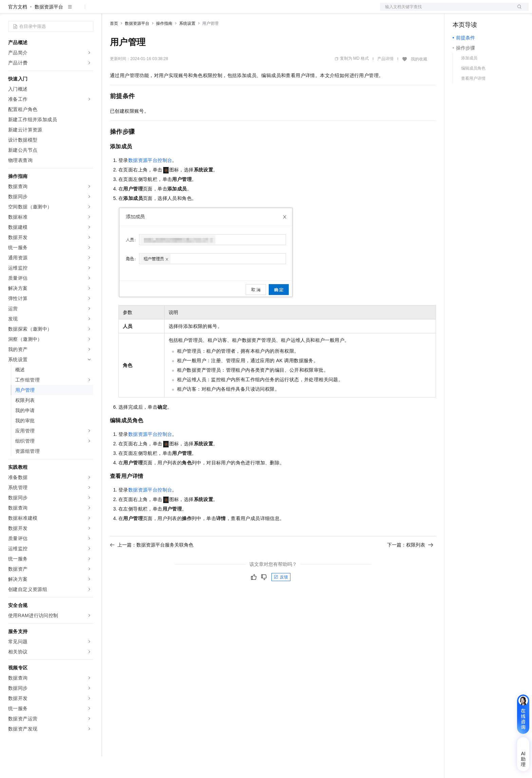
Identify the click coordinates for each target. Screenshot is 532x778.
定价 (147, 11)
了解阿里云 (224, 11)
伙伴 (184, 11)
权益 (130, 11)
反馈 (281, 599)
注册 (493, 11)
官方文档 (18, 29)
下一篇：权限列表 (410, 567)
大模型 (70, 11)
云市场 (165, 11)
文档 (446, 11)
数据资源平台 (49, 29)
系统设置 (187, 45)
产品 (88, 11)
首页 (114, 45)
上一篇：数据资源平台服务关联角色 (152, 567)
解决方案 (109, 11)
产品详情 (385, 80)
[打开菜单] (11, 11)
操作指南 (164, 45)
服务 (200, 11)
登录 (517, 11)
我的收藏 (419, 81)
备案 (460, 11)
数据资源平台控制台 (150, 182)
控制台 (476, 11)
